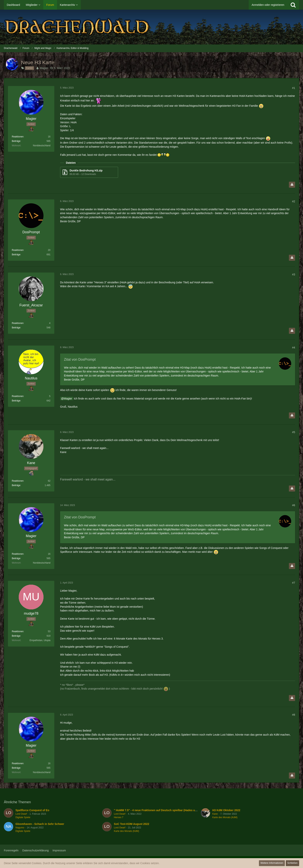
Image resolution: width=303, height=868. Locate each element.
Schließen (292, 863)
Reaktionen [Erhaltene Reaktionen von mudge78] (18, 631)
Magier (44, 68)
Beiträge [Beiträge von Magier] (16, 141)
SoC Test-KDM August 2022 (131, 824)
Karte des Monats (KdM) (225, 817)
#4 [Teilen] (294, 348)
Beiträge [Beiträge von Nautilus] (16, 401)
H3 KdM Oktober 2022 (226, 810)
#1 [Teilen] (294, 88)
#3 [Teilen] (294, 274)
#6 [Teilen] (294, 505)
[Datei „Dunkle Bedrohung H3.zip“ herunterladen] (89, 172)
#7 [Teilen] (294, 583)
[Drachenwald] (151, 27)
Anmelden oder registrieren (268, 5)
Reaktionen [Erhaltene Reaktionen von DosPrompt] (18, 250)
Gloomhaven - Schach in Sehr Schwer (40, 824)
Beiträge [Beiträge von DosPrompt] (16, 255)
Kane (215, 814)
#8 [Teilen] (294, 715)
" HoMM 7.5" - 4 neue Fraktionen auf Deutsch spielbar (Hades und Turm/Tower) (164, 810)
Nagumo (20, 828)
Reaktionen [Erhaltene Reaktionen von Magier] (18, 137)
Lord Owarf (21, 814)
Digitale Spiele (23, 817)
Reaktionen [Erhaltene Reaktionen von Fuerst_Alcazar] (18, 323)
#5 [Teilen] (294, 432)
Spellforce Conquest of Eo (32, 810)
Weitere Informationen (272, 863)
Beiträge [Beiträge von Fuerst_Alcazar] (16, 328)
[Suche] (293, 5)
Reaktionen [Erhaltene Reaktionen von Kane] (18, 481)
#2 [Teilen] (294, 201)
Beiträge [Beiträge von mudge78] (16, 636)
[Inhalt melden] (292, 185)
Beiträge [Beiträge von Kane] (16, 485)
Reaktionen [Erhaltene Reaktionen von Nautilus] (18, 396)
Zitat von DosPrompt (80, 359)
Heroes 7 (119, 817)
